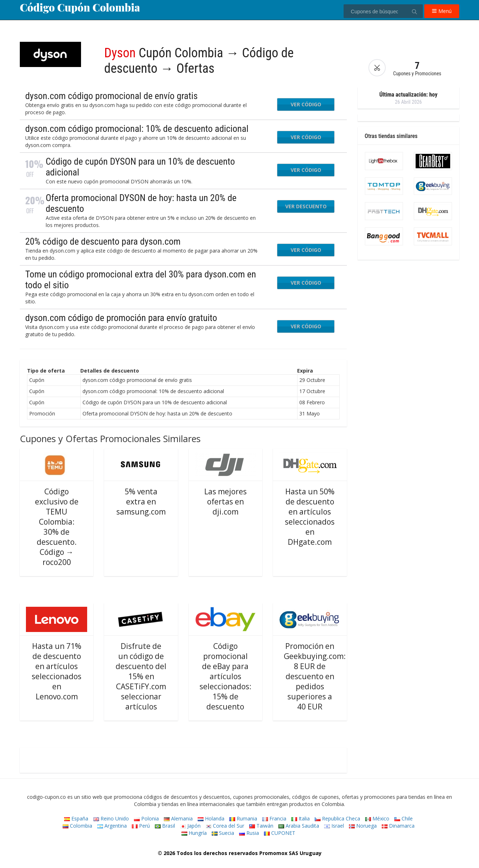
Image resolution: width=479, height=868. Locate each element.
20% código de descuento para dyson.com (103, 241)
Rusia (249, 833)
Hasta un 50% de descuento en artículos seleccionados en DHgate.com (310, 517)
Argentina (112, 826)
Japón (190, 826)
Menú (442, 11)
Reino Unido (111, 818)
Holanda (211, 818)
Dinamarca (398, 826)
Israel (334, 826)
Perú (141, 826)
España (76, 818)
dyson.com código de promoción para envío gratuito (121, 318)
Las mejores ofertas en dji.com (225, 502)
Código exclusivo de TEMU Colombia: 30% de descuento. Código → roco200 (57, 527)
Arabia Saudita (299, 826)
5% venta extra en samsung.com (141, 502)
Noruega (363, 826)
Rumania (243, 818)
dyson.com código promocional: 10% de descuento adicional (137, 129)
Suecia (223, 833)
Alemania (178, 818)
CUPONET (280, 833)
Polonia (146, 818)
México (377, 818)
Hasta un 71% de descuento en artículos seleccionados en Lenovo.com (57, 671)
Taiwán (261, 826)
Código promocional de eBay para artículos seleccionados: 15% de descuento (225, 676)
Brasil (165, 826)
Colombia (77, 826)
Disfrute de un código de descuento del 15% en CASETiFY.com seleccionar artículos (141, 676)
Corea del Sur (225, 826)
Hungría (194, 833)
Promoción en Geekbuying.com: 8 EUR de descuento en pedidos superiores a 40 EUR (315, 676)
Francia (274, 818)
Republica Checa (337, 818)
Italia (301, 818)
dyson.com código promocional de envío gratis (111, 96)
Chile (404, 818)
